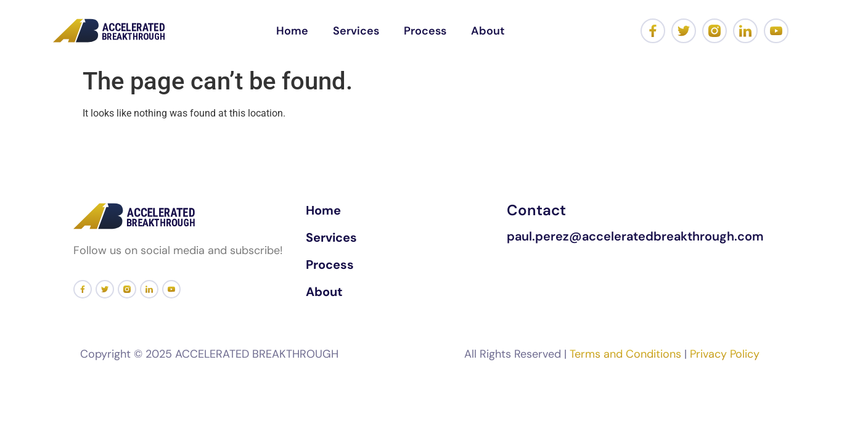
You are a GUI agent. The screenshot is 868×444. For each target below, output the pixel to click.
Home (292, 31)
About (488, 31)
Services (356, 31)
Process (425, 31)
